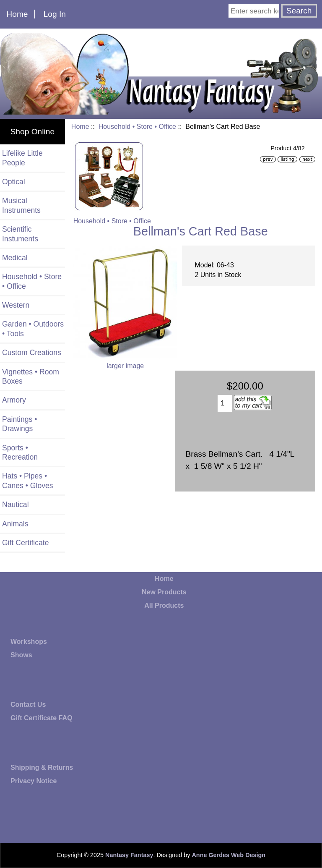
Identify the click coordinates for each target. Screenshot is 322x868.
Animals (15, 524)
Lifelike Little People (22, 158)
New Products (164, 592)
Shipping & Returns (42, 767)
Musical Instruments (21, 205)
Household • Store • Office (137, 127)
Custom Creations (32, 353)
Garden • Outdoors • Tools (33, 329)
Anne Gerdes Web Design (229, 855)
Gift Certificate (25, 543)
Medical (15, 258)
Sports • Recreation (20, 452)
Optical (14, 182)
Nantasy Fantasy (129, 855)
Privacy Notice (34, 781)
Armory (14, 400)
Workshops (29, 642)
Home (17, 14)
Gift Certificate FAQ (42, 718)
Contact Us (28, 705)
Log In (55, 14)
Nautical (16, 505)
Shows (21, 655)
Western (16, 305)
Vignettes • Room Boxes (31, 376)
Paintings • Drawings (19, 424)
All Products (164, 605)
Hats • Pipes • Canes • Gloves (28, 481)
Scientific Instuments (20, 234)
